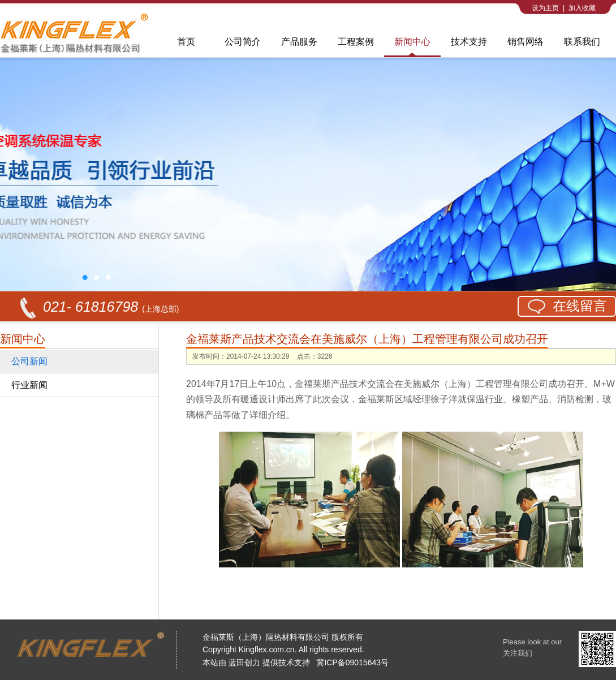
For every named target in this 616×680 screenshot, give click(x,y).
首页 (186, 42)
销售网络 (525, 42)
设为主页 (545, 8)
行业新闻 (29, 385)
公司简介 (243, 42)
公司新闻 (29, 361)
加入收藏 (582, 8)
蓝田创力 (244, 662)
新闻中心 (412, 42)
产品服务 (299, 42)
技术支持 (469, 42)
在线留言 (580, 306)
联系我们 (582, 42)
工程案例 (356, 42)
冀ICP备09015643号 (352, 662)
